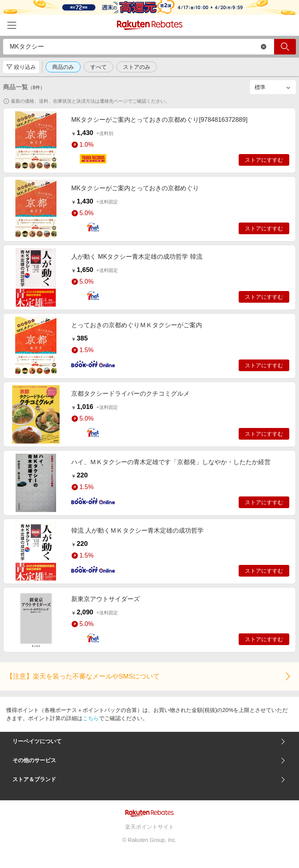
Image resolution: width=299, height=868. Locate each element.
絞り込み (21, 67)
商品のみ (63, 67)
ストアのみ (137, 67)
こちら (91, 718)
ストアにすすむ (264, 160)
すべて (98, 67)
